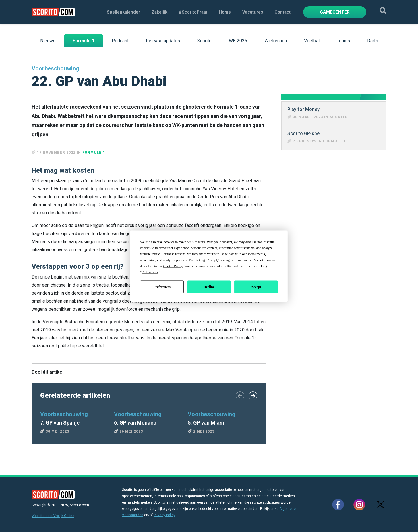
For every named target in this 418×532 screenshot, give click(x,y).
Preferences (162, 287)
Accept (256, 287)
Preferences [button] (150, 272)
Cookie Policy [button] (173, 266)
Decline (209, 287)
